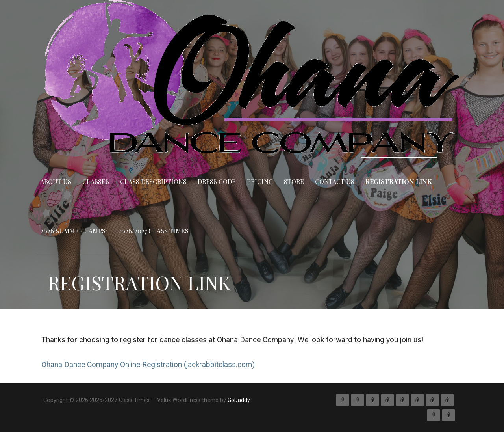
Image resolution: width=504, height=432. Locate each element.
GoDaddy (239, 400)
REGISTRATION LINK (399, 182)
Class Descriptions (153, 182)
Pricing (260, 182)
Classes (96, 182)
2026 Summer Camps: (74, 231)
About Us (56, 182)
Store (294, 182)
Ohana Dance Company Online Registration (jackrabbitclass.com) (148, 364)
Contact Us (335, 182)
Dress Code (217, 182)
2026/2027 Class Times (153, 231)
